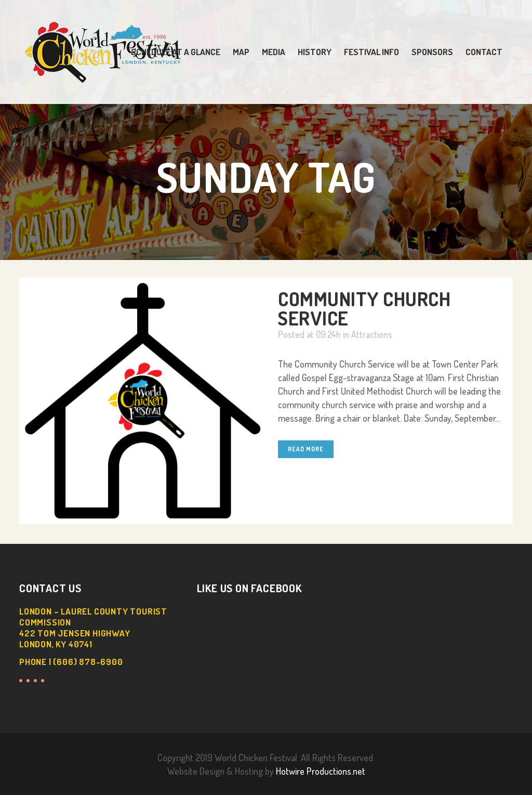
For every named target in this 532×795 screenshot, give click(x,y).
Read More (306, 449)
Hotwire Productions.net (321, 771)
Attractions (372, 334)
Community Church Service (364, 308)
